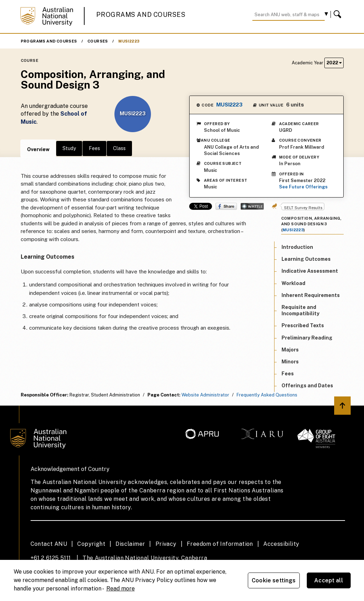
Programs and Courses (141, 15)
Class (119, 148)
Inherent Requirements (311, 295)
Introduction (297, 247)
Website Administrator (205, 395)
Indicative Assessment (310, 271)
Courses (98, 41)
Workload (293, 283)
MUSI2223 (129, 41)
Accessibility (281, 544)
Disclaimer (130, 544)
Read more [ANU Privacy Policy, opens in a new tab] (121, 589)
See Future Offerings (303, 187)
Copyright (91, 544)
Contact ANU (49, 544)
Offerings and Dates (307, 386)
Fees (94, 148)
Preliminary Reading (307, 338)
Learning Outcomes (306, 259)
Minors (290, 362)
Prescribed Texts (303, 325)
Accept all (329, 580)
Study (69, 148)
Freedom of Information (220, 544)
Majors (290, 350)
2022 (334, 63)
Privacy (166, 544)
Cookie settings (274, 580)
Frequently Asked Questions (267, 395)
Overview (38, 149)
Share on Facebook (226, 206)
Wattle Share (252, 206)
